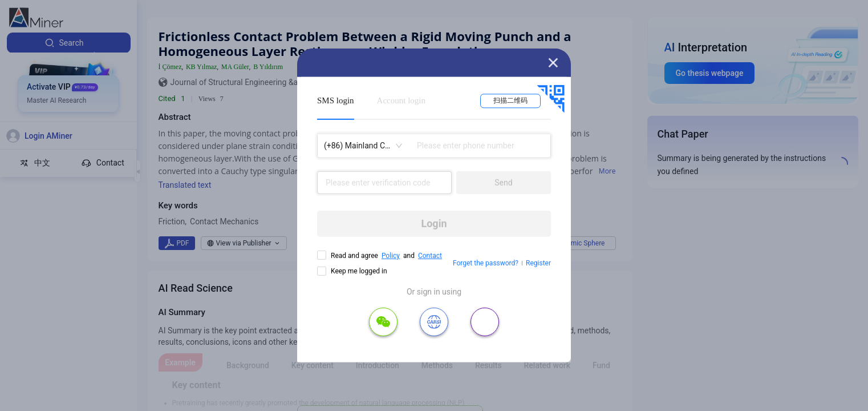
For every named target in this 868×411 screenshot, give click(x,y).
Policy (391, 256)
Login (434, 223)
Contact (430, 256)
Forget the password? (486, 263)
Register (538, 263)
